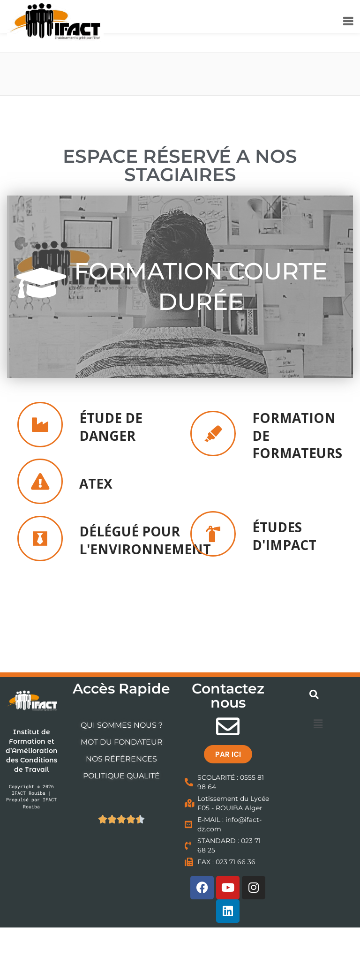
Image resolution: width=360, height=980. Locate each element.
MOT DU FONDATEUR (122, 742)
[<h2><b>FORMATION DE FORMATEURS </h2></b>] (213, 433)
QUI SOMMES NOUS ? (122, 725)
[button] (318, 724)
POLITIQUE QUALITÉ (121, 776)
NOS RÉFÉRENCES (121, 759)
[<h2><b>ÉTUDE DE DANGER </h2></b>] (40, 425)
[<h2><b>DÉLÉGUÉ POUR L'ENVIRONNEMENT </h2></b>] (40, 539)
